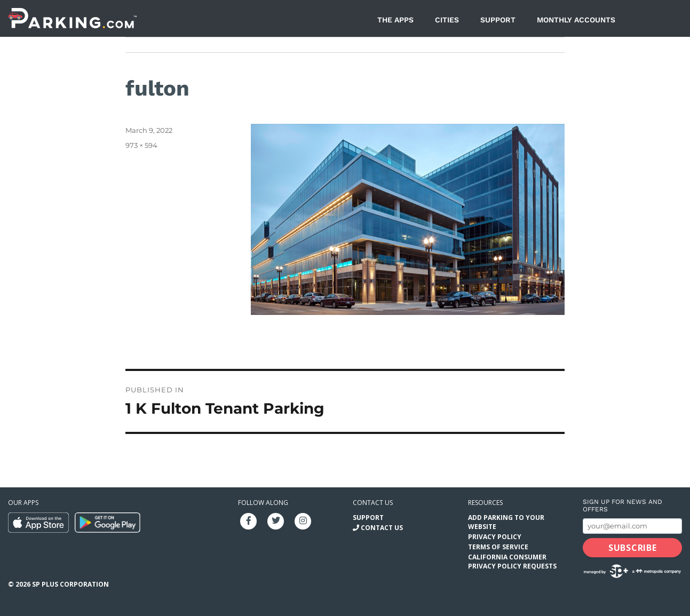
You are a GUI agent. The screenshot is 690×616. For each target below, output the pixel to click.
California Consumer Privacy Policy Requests (512, 562)
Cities (447, 20)
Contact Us (382, 528)
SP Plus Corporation (70, 584)
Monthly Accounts (576, 20)
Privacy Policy (495, 537)
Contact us (373, 503)
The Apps (395, 20)
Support (498, 20)
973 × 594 (141, 145)
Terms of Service (498, 547)
